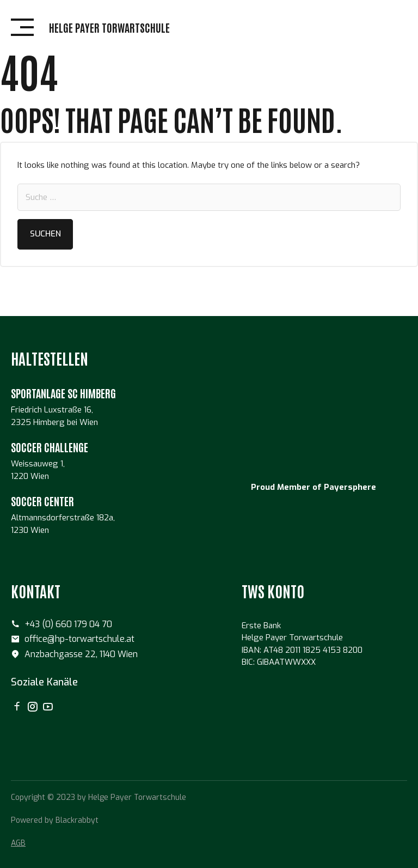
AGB (18, 843)
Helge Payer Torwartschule (109, 27)
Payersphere (350, 487)
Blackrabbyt (77, 820)
